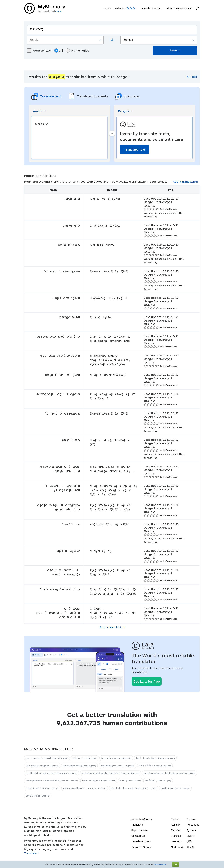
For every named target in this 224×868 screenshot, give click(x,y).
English (175, 819)
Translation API (151, 8)
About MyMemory (178, 8)
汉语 (189, 841)
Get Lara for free (147, 681)
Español (176, 830)
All (59, 51)
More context (39, 51)
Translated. (32, 853)
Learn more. (160, 865)
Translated (141, 841)
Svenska (192, 819)
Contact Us (138, 836)
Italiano (175, 825)
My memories (77, 51)
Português (193, 825)
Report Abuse (140, 830)
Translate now (134, 149)
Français (176, 836)
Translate (137, 825)
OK (176, 864)
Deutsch (176, 841)
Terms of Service (141, 847)
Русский (191, 830)
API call (192, 77)
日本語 (190, 836)
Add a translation (185, 181)
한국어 (190, 847)
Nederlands (178, 847)
